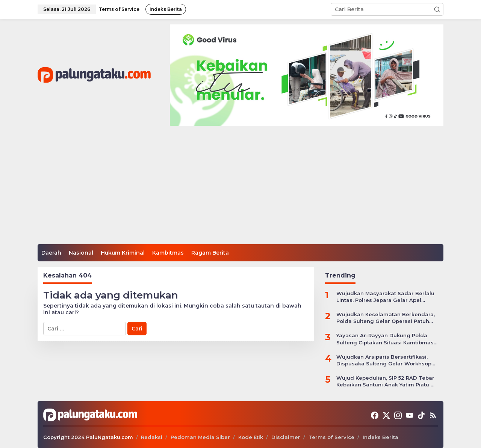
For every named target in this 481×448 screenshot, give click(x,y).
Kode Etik (251, 437)
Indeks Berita (380, 437)
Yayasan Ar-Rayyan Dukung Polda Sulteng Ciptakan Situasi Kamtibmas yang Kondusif (385, 339)
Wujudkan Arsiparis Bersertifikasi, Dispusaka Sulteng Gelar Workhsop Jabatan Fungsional (384, 360)
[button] (437, 9)
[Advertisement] (240, 188)
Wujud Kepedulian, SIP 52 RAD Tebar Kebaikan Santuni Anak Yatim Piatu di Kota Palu (386, 381)
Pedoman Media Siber (200, 437)
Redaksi (152, 437)
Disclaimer (286, 437)
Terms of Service (331, 437)
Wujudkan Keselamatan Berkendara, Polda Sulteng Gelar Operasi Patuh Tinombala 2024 (386, 318)
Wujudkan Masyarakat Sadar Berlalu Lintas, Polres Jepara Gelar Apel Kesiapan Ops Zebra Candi (385, 297)
